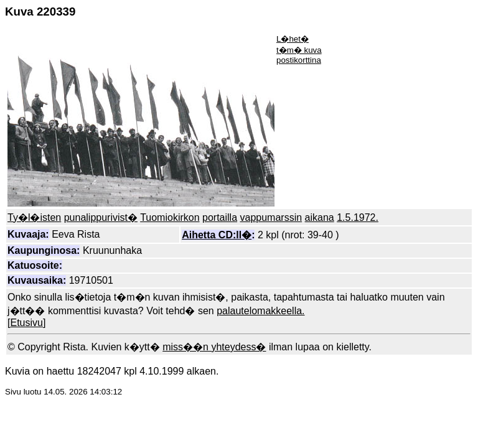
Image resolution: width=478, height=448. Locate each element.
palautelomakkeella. (260, 311)
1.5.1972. (358, 217)
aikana (320, 217)
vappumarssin (271, 217)
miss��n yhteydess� (214, 347)
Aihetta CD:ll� (217, 235)
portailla (220, 217)
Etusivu (26, 323)
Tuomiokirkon (170, 217)
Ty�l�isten (34, 217)
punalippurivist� (101, 217)
